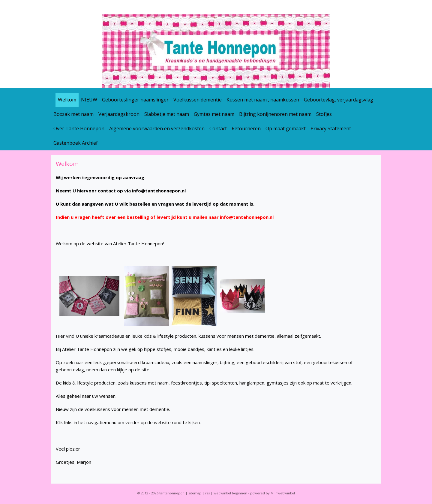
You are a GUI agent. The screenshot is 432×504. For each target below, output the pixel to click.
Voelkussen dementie (198, 100)
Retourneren (246, 128)
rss (207, 493)
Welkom (67, 100)
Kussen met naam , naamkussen (263, 100)
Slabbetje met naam (167, 114)
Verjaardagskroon (119, 114)
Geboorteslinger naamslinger (135, 100)
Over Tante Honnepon (79, 128)
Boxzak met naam (73, 114)
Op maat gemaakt (286, 128)
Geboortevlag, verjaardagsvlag (339, 100)
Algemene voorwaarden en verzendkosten (157, 128)
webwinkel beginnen (230, 493)
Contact (218, 128)
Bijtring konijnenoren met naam (275, 114)
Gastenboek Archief (76, 143)
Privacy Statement (331, 128)
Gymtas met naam (214, 114)
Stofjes (324, 114)
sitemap (195, 493)
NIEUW (89, 100)
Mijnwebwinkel (283, 493)
